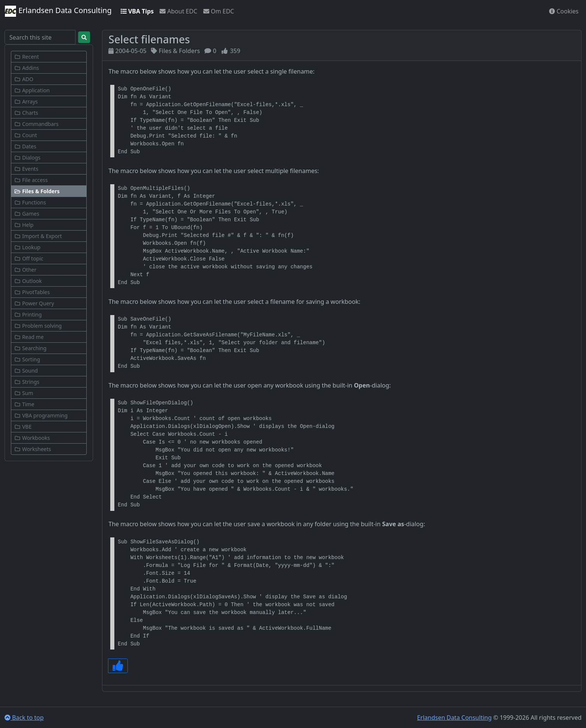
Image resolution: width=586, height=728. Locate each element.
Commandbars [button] (36, 124)
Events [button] (26, 169)
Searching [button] (30, 348)
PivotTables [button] (32, 292)
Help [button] (24, 225)
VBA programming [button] (41, 415)
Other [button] (25, 270)
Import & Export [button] (38, 236)
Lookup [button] (27, 247)
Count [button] (26, 135)
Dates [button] (25, 146)
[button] (49, 191)
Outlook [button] (28, 281)
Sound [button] (26, 371)
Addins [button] (27, 68)
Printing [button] (28, 314)
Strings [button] (27, 382)
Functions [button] (30, 202)
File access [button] (31, 180)
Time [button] (24, 404)
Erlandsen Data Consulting (58, 11)
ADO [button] (24, 79)
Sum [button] (24, 393)
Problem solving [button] (38, 326)
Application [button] (32, 90)
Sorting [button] (27, 359)
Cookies (564, 11)
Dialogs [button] (27, 158)
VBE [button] (23, 427)
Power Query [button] (34, 303)
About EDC (178, 11)
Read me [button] (29, 337)
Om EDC (219, 11)
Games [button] (27, 214)
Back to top (24, 718)
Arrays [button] (26, 101)
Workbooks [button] (32, 438)
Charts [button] (26, 113)
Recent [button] (27, 57)
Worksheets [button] (33, 449)
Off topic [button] (29, 258)
